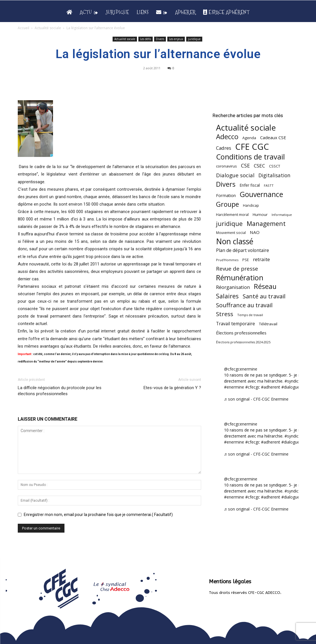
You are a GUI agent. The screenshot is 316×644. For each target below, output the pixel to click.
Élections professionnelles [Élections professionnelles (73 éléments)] (241, 333)
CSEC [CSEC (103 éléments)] (259, 166)
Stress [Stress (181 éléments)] (225, 314)
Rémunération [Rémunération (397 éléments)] (240, 278)
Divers (160, 39)
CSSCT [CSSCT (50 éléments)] (275, 166)
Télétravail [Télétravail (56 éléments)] (268, 324)
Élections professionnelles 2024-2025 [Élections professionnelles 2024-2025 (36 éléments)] (243, 342)
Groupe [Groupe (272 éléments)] (227, 204)
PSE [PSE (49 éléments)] (246, 260)
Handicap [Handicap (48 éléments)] (251, 205)
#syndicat (293, 381)
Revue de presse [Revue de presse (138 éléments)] (237, 269)
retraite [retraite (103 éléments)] (261, 259)
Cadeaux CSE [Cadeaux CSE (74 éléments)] (273, 137)
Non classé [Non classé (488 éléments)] (235, 242)
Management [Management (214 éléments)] (266, 223)
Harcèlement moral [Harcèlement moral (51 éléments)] (232, 214)
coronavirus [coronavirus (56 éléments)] (226, 166)
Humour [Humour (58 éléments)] (260, 214)
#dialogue (291, 387)
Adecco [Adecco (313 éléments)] (227, 136)
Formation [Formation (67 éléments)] (226, 195)
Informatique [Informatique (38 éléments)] (282, 215)
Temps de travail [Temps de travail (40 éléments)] (250, 315)
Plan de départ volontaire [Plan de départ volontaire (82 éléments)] (243, 250)
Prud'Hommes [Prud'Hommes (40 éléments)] (227, 260)
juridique (194, 39)
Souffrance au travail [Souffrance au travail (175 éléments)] (244, 305)
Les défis (146, 39)
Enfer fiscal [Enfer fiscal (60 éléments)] (250, 185)
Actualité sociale (48, 28)
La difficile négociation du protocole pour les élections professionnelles (60, 391)
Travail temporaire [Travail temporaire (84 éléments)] (235, 324)
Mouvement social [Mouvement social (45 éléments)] (231, 233)
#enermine (234, 387)
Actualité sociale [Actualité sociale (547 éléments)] (246, 128)
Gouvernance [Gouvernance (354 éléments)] (261, 194)
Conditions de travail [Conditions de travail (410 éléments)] (250, 157)
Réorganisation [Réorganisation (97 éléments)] (233, 287)
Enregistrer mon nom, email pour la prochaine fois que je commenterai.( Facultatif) (98, 515)
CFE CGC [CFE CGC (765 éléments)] (252, 147)
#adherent (271, 387)
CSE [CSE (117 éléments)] (245, 166)
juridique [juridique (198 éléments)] (229, 223)
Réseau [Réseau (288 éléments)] (265, 286)
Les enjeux (176, 39)
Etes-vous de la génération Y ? (172, 388)
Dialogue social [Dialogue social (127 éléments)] (235, 175)
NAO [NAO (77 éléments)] (255, 232)
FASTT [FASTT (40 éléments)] (269, 185)
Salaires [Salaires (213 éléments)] (227, 296)
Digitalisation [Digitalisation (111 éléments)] (274, 175)
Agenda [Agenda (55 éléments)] (249, 138)
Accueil (23, 28)
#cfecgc (253, 387)
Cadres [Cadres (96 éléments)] (224, 148)
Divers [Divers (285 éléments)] (226, 184)
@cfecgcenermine (241, 369)
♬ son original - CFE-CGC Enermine (256, 399)
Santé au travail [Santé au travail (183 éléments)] (264, 296)
